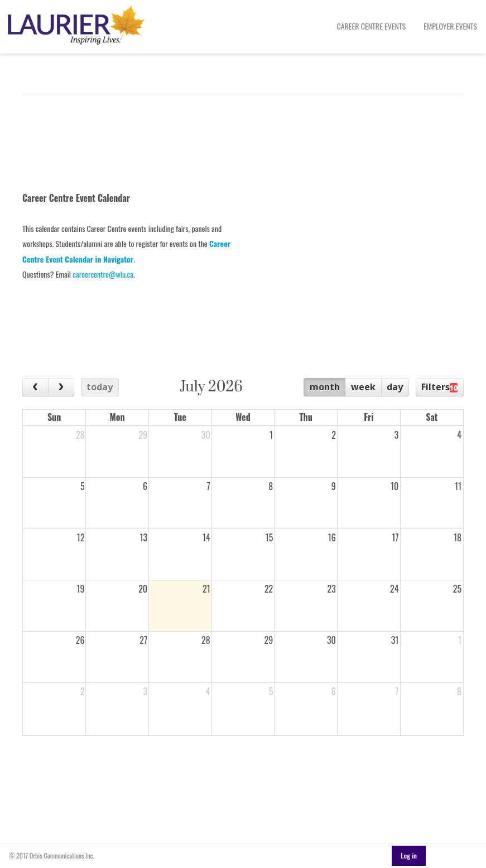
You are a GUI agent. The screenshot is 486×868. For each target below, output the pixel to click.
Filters (439, 387)
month (325, 387)
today (100, 387)
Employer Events (450, 26)
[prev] (35, 387)
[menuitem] (372, 27)
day (395, 387)
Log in (409, 855)
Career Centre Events (372, 26)
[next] (61, 387)
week (363, 387)
